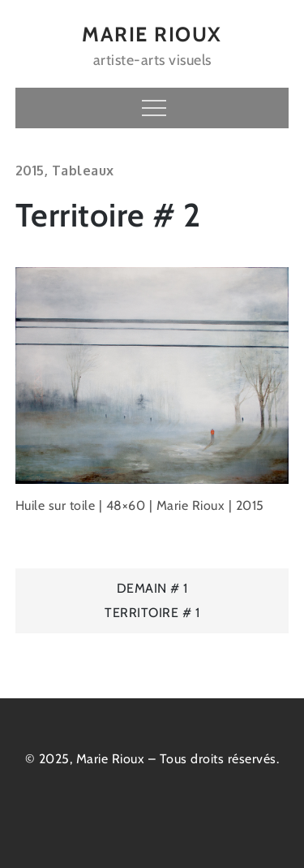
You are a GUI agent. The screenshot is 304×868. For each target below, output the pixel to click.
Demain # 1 (152, 588)
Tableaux (83, 171)
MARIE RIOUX (152, 34)
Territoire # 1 (152, 613)
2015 (30, 171)
